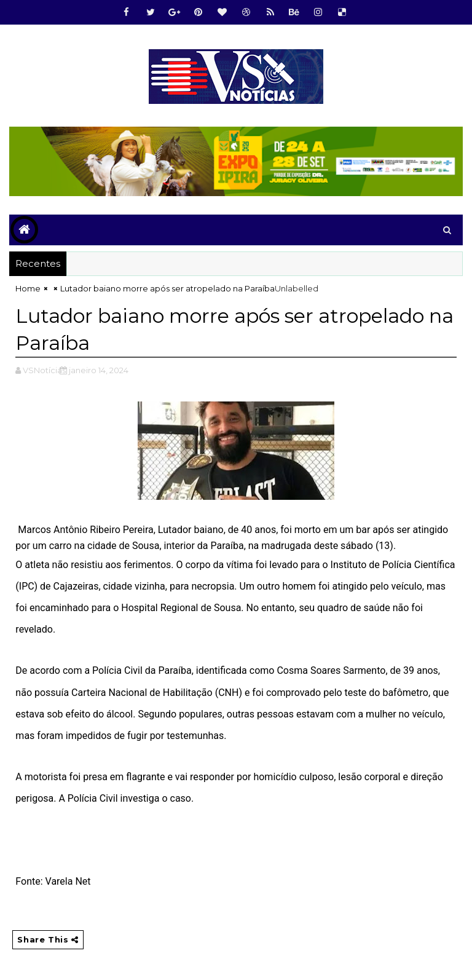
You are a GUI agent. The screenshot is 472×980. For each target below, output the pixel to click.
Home (28, 288)
